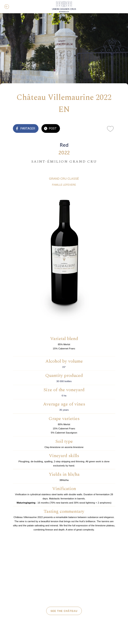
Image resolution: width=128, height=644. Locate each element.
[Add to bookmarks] (110, 129)
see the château (64, 611)
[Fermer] (7, 7)
